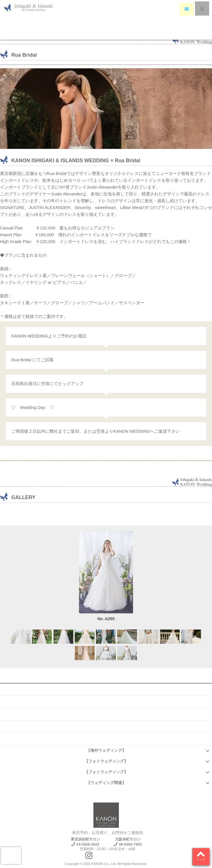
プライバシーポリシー (106, 739)
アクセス (106, 726)
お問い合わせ (106, 714)
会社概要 (106, 690)
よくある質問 (106, 702)
